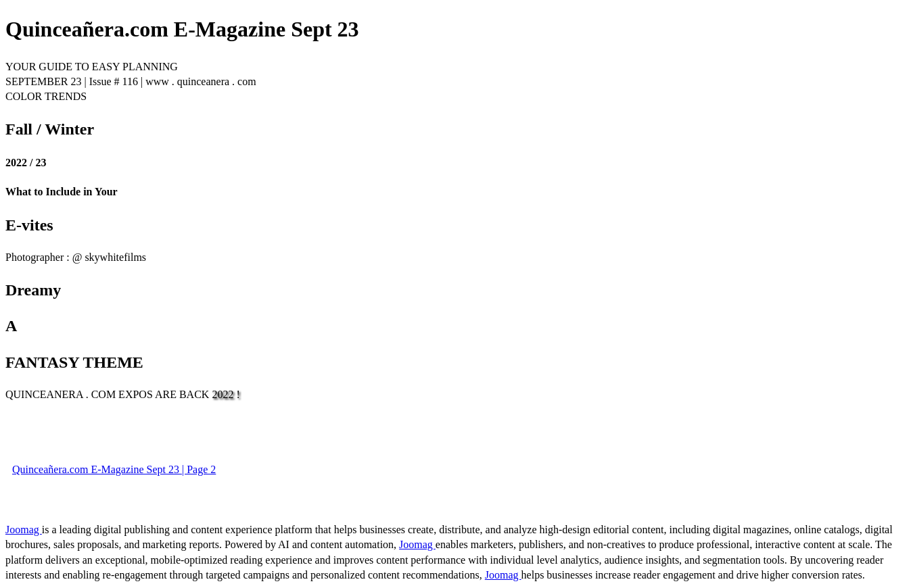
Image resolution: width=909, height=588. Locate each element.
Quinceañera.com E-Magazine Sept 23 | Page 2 (114, 469)
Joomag (24, 530)
